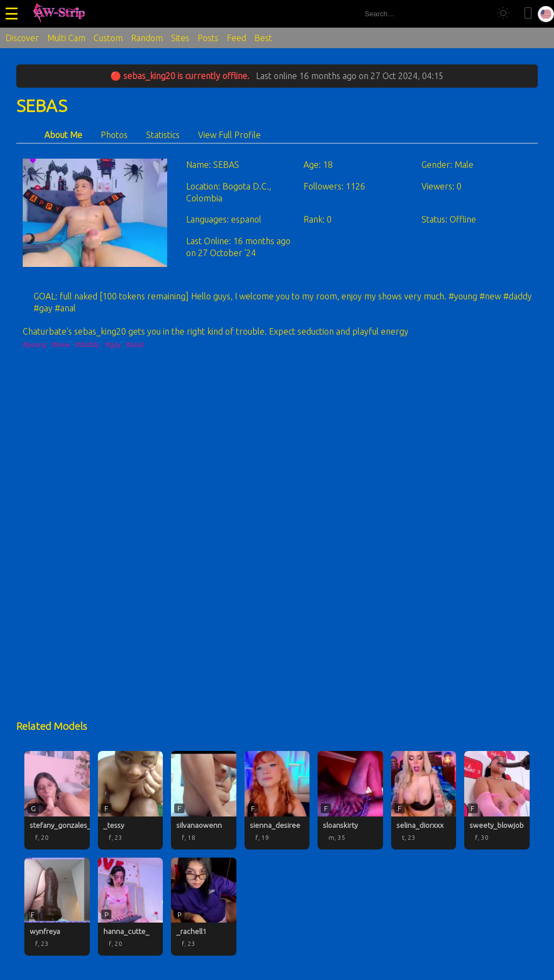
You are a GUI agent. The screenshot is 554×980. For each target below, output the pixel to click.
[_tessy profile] (131, 800)
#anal (135, 344)
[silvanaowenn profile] (204, 800)
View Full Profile (229, 135)
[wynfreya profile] (57, 907)
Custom (108, 38)
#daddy (87, 344)
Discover (22, 38)
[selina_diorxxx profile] (424, 800)
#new (61, 344)
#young (35, 344)
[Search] (477, 14)
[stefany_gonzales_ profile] (57, 800)
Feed (236, 38)
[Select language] (546, 14)
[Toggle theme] (503, 14)
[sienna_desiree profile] (277, 800)
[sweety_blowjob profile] (497, 800)
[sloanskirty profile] (350, 800)
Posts (208, 38)
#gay (113, 344)
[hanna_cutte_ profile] (131, 907)
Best (263, 38)
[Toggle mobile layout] (528, 14)
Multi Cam (66, 38)
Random (147, 38)
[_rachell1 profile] (204, 907)
